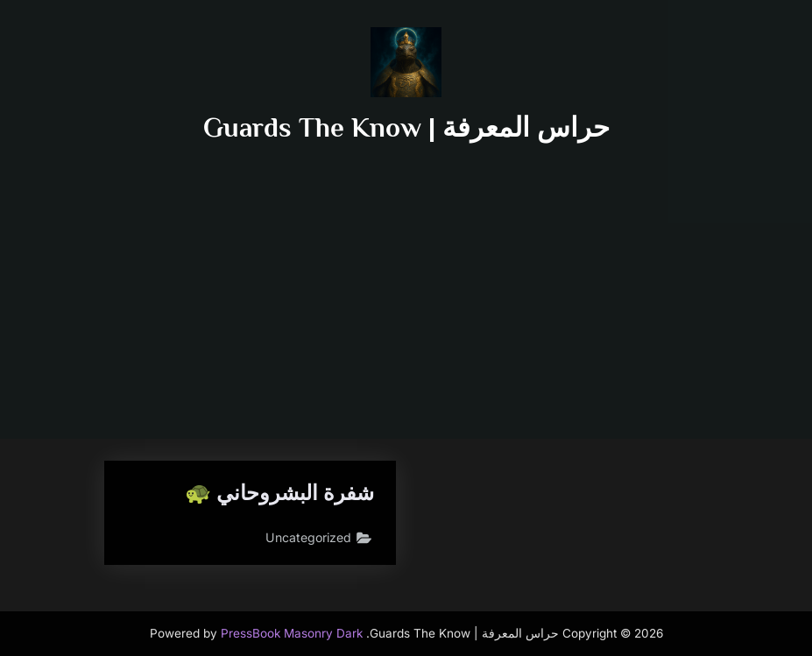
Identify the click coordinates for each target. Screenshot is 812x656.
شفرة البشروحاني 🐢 (274, 494)
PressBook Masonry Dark (292, 633)
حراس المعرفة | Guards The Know (406, 127)
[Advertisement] (406, 279)
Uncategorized (306, 540)
